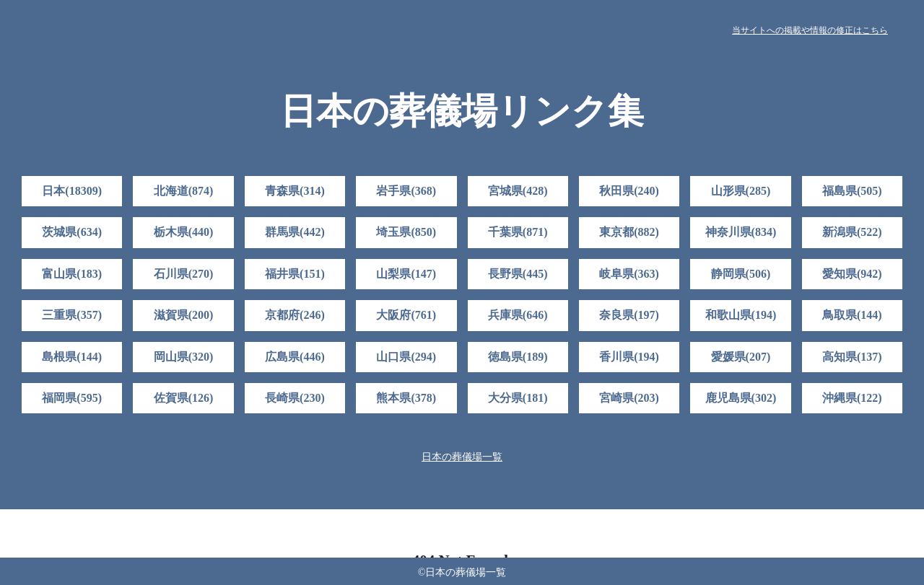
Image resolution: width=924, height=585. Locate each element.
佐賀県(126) (184, 398)
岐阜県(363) (629, 274)
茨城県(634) (72, 232)
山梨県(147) (406, 274)
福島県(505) (852, 191)
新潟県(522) (852, 232)
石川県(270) (184, 274)
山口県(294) (406, 357)
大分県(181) (518, 398)
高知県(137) (852, 357)
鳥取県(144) (852, 315)
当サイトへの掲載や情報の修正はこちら (810, 30)
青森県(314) (295, 191)
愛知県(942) (852, 274)
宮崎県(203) (629, 398)
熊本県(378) (406, 398)
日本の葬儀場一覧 (462, 457)
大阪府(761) (406, 315)
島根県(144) (72, 357)
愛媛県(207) (741, 357)
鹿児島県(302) (741, 398)
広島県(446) (295, 357)
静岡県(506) (741, 274)
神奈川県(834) (741, 232)
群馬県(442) (295, 232)
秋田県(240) (629, 191)
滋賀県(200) (184, 315)
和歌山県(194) (741, 315)
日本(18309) (72, 191)
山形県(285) (741, 191)
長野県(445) (518, 274)
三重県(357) (72, 315)
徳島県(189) (518, 357)
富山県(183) (72, 274)
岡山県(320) (184, 357)
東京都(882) (629, 232)
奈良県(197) (629, 315)
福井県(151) (295, 274)
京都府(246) (295, 315)
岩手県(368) (406, 191)
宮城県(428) (518, 191)
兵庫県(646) (518, 315)
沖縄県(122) (852, 398)
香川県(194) (629, 357)
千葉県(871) (518, 232)
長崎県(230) (295, 398)
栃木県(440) (184, 232)
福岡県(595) (72, 398)
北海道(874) (184, 191)
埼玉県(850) (406, 232)
